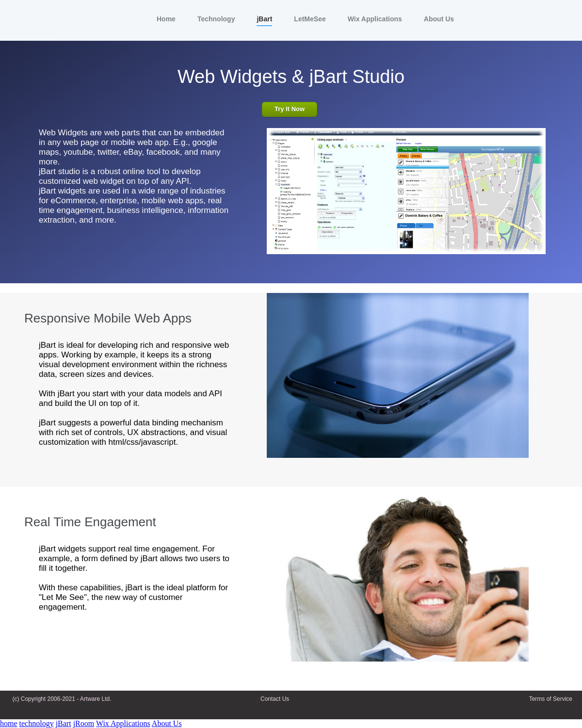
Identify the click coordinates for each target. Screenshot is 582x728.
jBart (64, 723)
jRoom (84, 723)
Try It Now (290, 109)
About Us (167, 723)
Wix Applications (123, 723)
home (9, 723)
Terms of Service (551, 699)
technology (37, 723)
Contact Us (275, 699)
